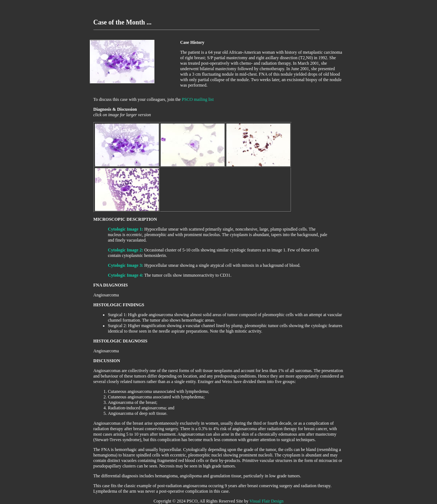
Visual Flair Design (266, 501)
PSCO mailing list (198, 99)
